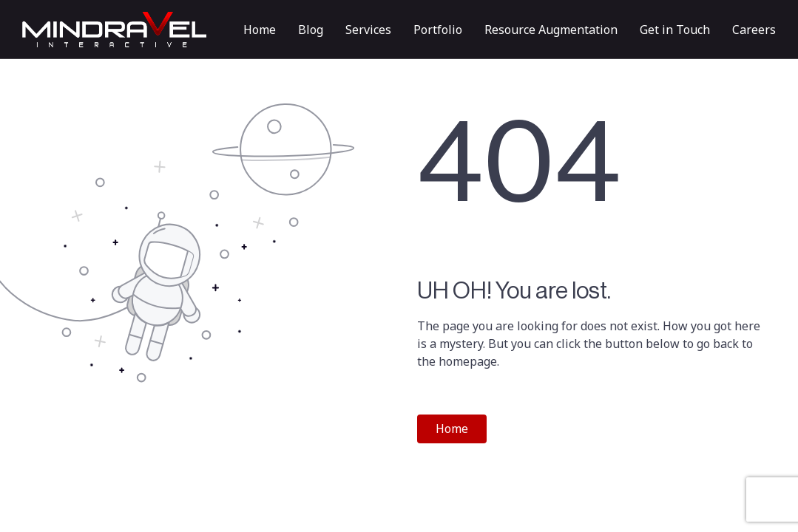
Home (260, 30)
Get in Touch (675, 30)
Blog (311, 30)
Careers (754, 30)
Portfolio (438, 30)
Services (368, 30)
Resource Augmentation (551, 30)
